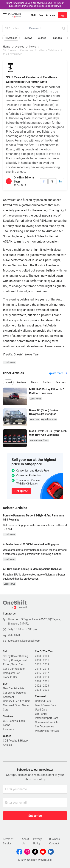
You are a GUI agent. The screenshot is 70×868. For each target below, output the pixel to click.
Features (57, 38)
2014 (38, 669)
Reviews (28, 38)
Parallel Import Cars (47, 718)
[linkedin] (60, 181)
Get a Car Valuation (14, 669)
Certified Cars (43, 701)
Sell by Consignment (15, 660)
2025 (46, 690)
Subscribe (35, 816)
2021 (46, 681)
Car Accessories (45, 726)
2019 (46, 677)
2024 (38, 690)
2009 (46, 656)
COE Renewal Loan (14, 721)
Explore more (57, 373)
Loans (7, 725)
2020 (38, 681)
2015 (46, 669)
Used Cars (41, 710)
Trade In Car (10, 677)
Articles (20, 47)
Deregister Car (11, 673)
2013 (46, 664)
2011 (46, 660)
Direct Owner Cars (46, 705)
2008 (38, 656)
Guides (42, 38)
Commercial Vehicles (47, 722)
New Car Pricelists (14, 688)
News (33, 47)
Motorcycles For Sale (47, 731)
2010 (38, 660)
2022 (38, 686)
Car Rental (41, 714)
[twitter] (52, 181)
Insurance (9, 729)
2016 (38, 673)
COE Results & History (16, 741)
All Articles (14, 28)
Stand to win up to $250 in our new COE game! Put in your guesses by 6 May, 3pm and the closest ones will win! (35, 4)
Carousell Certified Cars (17, 701)
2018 (38, 677)
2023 (46, 686)
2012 (38, 664)
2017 (46, 673)
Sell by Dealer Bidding (15, 656)
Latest (8, 382)
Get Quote (21, 491)
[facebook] (44, 181)
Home (7, 47)
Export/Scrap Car (13, 664)
